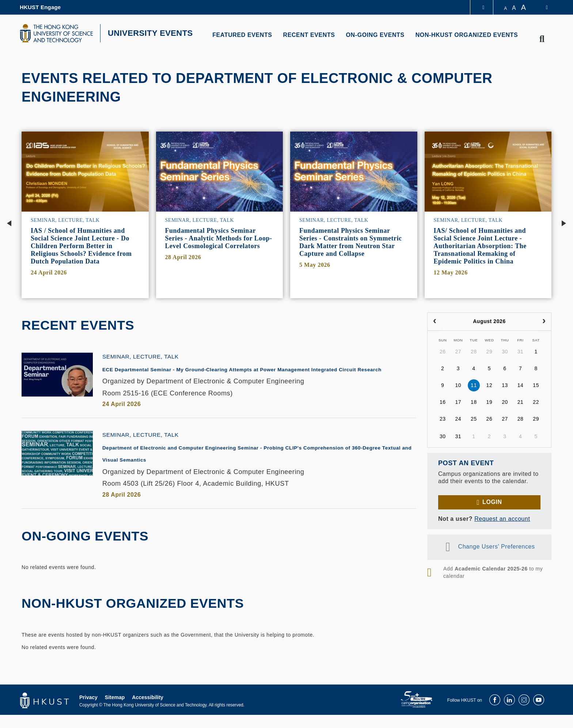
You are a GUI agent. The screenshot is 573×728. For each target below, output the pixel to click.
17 (458, 402)
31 (521, 352)
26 (443, 352)
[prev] (435, 322)
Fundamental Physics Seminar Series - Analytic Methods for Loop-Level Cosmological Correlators (219, 238)
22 (536, 402)
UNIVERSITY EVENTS (150, 33)
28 (474, 352)
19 (489, 402)
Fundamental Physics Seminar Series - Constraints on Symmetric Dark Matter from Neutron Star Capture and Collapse (351, 242)
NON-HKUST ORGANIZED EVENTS (467, 35)
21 (521, 402)
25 (474, 419)
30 (505, 352)
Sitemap (115, 710)
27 (458, 352)
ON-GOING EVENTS (375, 35)
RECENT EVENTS (309, 35)
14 (521, 385)
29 (489, 352)
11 (474, 385)
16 (443, 402)
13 (505, 385)
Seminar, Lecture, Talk (65, 220)
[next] (544, 322)
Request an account (502, 519)
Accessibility (148, 710)
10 (458, 385)
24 (458, 419)
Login (492, 502)
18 (474, 402)
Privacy (88, 710)
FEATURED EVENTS (242, 35)
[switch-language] (542, 7)
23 (443, 419)
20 (505, 402)
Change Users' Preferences (497, 547)
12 (489, 385)
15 (536, 385)
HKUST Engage (40, 7)
